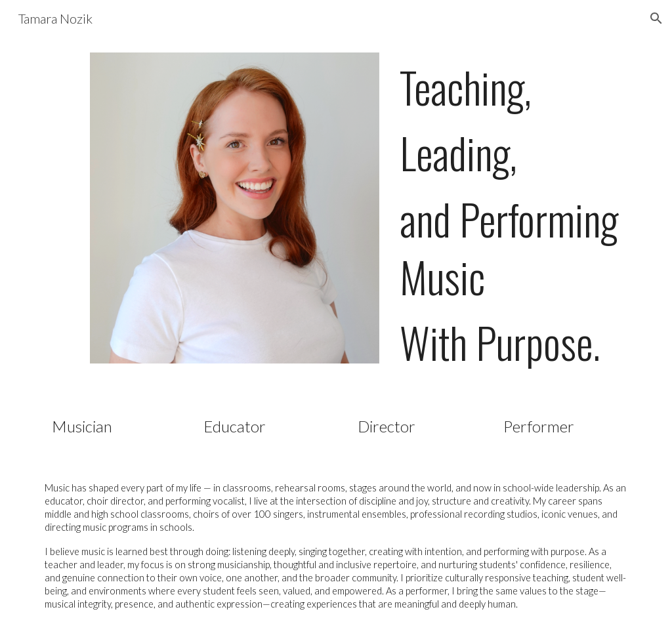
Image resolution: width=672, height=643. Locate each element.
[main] (514, 215)
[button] (656, 18)
